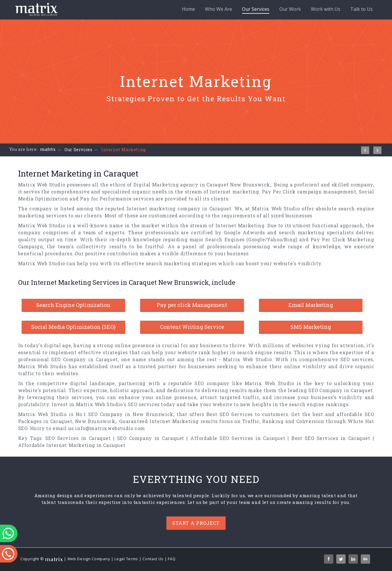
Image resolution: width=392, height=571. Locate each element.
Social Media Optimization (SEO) (73, 327)
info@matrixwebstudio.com (110, 428)
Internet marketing (234, 192)
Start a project (196, 523)
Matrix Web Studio (42, 185)
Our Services (256, 10)
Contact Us (153, 559)
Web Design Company (89, 559)
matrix (48, 149)
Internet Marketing (123, 150)
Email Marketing (311, 305)
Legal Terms (126, 559)
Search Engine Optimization (73, 305)
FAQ (172, 559)
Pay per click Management (192, 305)
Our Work (290, 9)
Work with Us (326, 9)
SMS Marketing (311, 327)
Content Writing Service (192, 327)
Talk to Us (361, 9)
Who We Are (218, 9)
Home (188, 9)
